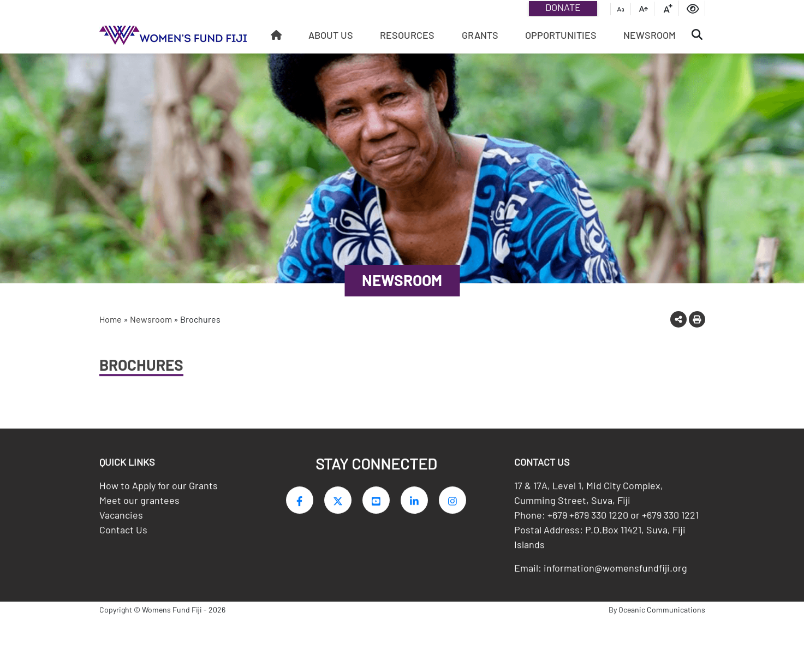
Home (111, 319)
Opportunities (561, 35)
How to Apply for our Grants (159, 490)
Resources (407, 35)
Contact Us (123, 534)
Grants (480, 35)
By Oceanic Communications (657, 614)
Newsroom (650, 35)
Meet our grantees (139, 504)
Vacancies (121, 519)
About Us (331, 35)
